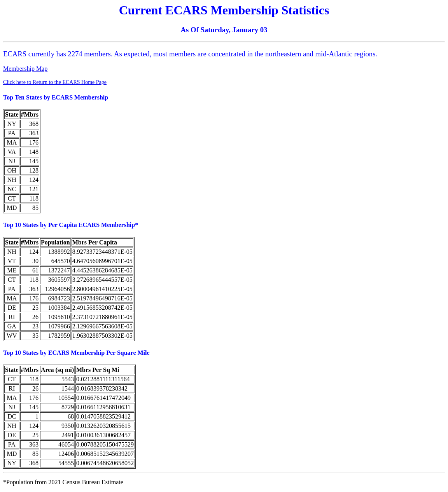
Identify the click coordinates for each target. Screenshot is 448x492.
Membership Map (25, 69)
